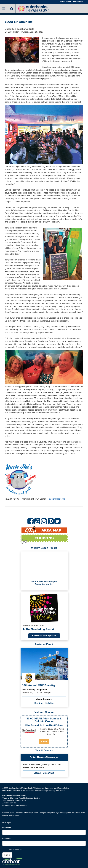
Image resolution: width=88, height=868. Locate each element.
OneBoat (19, 813)
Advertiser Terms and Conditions (15, 805)
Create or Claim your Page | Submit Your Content (21, 798)
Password (7, 838)
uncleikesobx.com (58, 499)
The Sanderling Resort (39, 629)
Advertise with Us (9, 803)
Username (7, 827)
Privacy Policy (63, 788)
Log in (7, 855)
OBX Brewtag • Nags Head (35, 690)
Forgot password (15, 849)
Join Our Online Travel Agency (14, 800)
